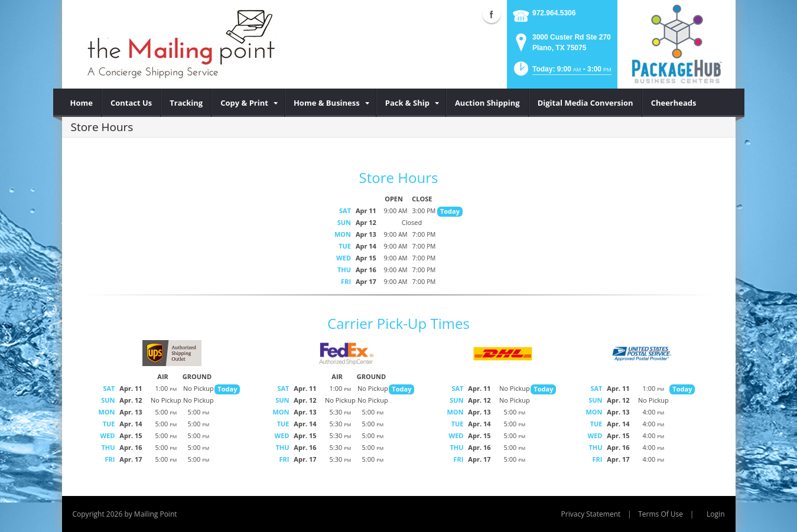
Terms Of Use (661, 514)
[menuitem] (82, 103)
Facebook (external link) (492, 14)
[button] (562, 72)
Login (715, 514)
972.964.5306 (554, 13)
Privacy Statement (591, 514)
